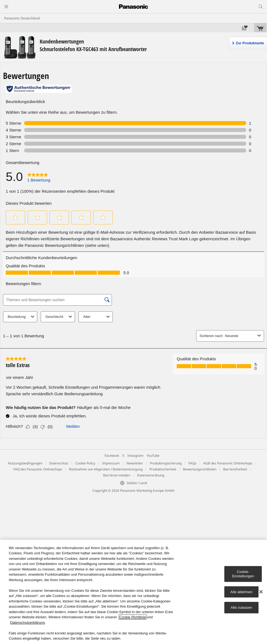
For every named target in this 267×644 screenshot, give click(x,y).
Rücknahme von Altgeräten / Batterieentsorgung (106, 469)
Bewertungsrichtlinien (200, 469)
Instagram (135, 456)
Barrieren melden (117, 475)
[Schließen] (261, 592)
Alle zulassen (241, 608)
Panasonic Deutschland (22, 18)
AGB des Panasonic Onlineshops (228, 463)
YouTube (153, 456)
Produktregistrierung (166, 463)
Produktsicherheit (163, 469)
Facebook (112, 456)
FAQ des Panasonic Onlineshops (38, 469)
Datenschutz (59, 463)
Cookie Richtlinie (133, 617)
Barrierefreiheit (235, 469)
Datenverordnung (151, 475)
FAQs (192, 463)
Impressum (111, 463)
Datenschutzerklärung (27, 623)
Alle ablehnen (241, 592)
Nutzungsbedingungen (25, 463)
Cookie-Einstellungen (243, 574)
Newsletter (135, 463)
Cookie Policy (85, 463)
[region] (133, 592)
